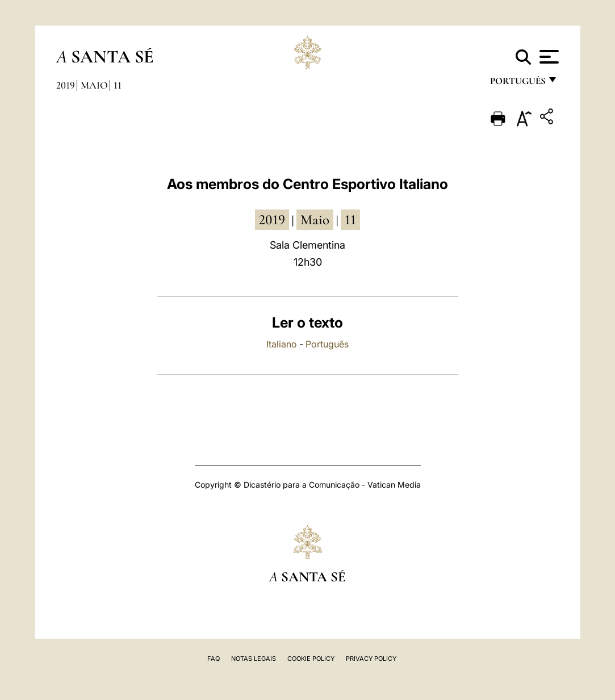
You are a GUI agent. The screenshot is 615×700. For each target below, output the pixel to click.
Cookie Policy (311, 659)
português (517, 84)
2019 (66, 85)
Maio (94, 85)
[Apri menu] (548, 57)
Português (327, 344)
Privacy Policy (371, 659)
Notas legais (254, 659)
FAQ (214, 659)
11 (118, 85)
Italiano (282, 344)
